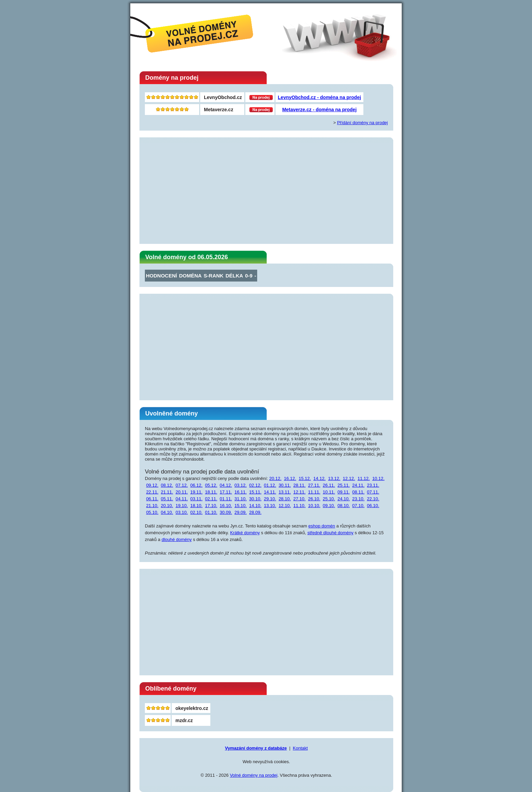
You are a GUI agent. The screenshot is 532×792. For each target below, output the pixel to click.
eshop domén (322, 526)
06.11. (152, 499)
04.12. (226, 485)
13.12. (334, 478)
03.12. (241, 485)
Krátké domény (245, 533)
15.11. (255, 492)
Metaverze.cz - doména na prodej (319, 110)
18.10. (196, 506)
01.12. (270, 485)
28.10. (285, 499)
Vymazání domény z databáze (256, 748)
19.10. (182, 506)
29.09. (241, 512)
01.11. (226, 499)
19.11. (196, 492)
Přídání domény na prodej (362, 123)
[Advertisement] (266, 191)
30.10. (255, 499)
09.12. (152, 485)
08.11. (358, 492)
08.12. (167, 485)
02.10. (196, 512)
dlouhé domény (177, 539)
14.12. (320, 478)
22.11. (152, 492)
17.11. (226, 492)
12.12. (349, 478)
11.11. (314, 492)
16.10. (226, 506)
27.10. (300, 499)
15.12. (305, 478)
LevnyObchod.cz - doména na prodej (319, 97)
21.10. (152, 506)
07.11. (373, 492)
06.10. (373, 506)
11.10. (300, 506)
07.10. (358, 506)
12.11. (300, 492)
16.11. (241, 492)
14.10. (255, 506)
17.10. (211, 506)
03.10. (182, 512)
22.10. (373, 499)
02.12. (255, 485)
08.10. (344, 506)
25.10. (329, 499)
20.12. (275, 478)
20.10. (167, 506)
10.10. (314, 506)
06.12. (196, 485)
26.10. (314, 499)
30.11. (285, 485)
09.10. (329, 506)
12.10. (285, 506)
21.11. (167, 492)
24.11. (358, 485)
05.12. (211, 485)
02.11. (211, 499)
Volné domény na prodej (253, 775)
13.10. (270, 506)
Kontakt (300, 748)
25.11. (344, 485)
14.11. (270, 492)
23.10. (358, 499)
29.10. (270, 499)
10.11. (329, 492)
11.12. (364, 478)
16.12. (290, 478)
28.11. (300, 485)
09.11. (344, 492)
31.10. (241, 499)
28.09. (255, 512)
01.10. (211, 512)
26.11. (329, 485)
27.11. (314, 485)
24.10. (344, 499)
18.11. (211, 492)
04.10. (167, 512)
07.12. (182, 485)
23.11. (373, 485)
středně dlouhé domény (330, 533)
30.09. (226, 512)
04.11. (182, 499)
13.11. (285, 492)
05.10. (152, 512)
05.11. (167, 499)
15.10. (241, 506)
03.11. (196, 499)
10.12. (378, 478)
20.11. (182, 492)
